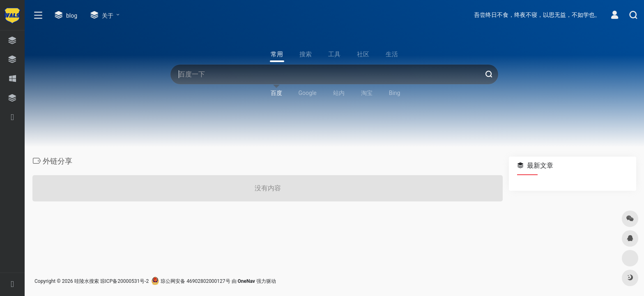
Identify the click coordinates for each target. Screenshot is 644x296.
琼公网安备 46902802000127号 (191, 281)
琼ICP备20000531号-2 (125, 281)
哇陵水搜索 (87, 281)
